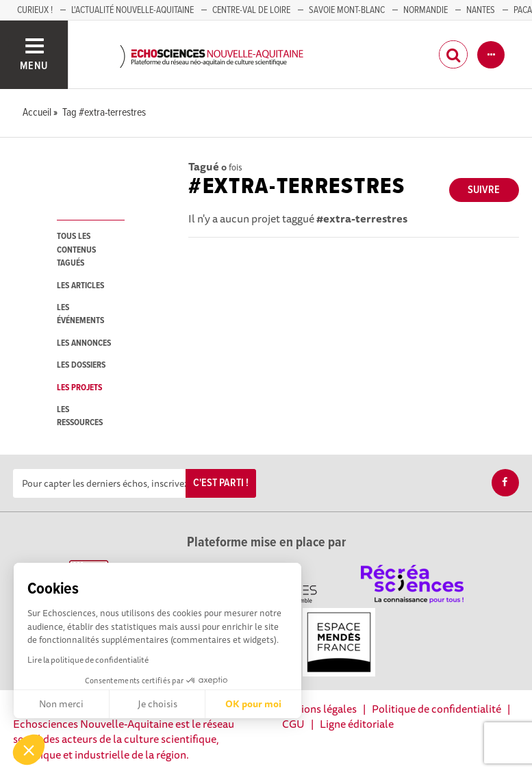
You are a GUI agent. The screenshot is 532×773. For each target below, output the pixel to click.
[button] (29, 750)
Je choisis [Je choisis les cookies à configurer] (157, 704)
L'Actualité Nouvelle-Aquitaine (132, 10)
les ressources (80, 416)
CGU (293, 724)
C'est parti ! (221, 483)
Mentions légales (316, 709)
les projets (79, 388)
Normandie (426, 10)
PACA (523, 10)
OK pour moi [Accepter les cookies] (253, 704)
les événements (80, 314)
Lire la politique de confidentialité (88, 660)
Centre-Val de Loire (251, 10)
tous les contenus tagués (76, 250)
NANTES (481, 10)
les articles (80, 286)
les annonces (84, 343)
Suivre (484, 190)
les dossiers (81, 365)
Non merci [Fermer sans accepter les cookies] (61, 704)
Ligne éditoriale (357, 724)
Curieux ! (35, 10)
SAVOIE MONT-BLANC (347, 10)
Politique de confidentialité (436, 709)
